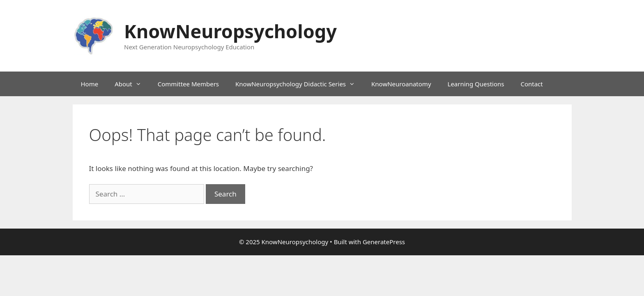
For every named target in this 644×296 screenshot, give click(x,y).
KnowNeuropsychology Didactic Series (299, 84)
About (132, 84)
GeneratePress (384, 242)
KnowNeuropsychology (230, 31)
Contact (531, 84)
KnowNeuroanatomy (401, 84)
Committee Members (188, 84)
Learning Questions (476, 84)
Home (90, 84)
